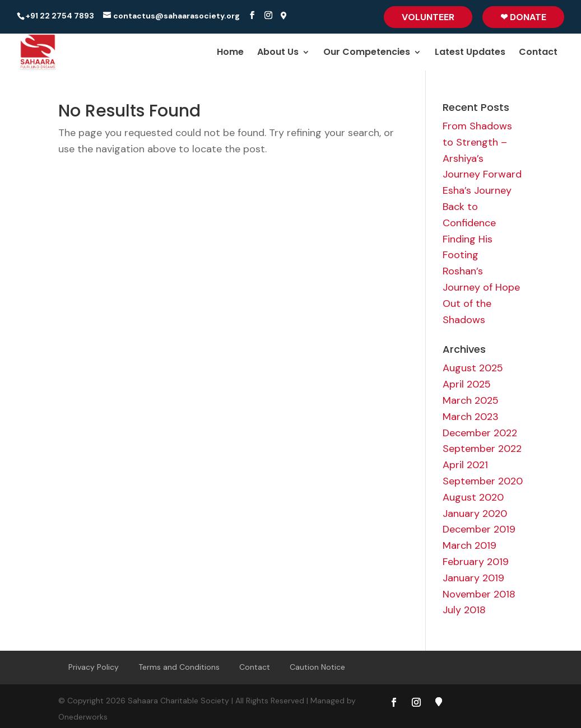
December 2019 (479, 529)
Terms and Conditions (179, 667)
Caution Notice (317, 667)
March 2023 (471, 417)
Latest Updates (470, 53)
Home (230, 53)
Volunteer (428, 17)
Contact (538, 53)
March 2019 (470, 545)
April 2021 (465, 465)
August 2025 (473, 368)
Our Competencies (367, 53)
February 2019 (476, 562)
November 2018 (479, 594)
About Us (278, 53)
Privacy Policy (94, 667)
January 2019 (473, 578)
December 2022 (480, 433)
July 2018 (464, 610)
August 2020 (473, 497)
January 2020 (475, 514)
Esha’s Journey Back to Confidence (477, 207)
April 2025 (467, 384)
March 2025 (471, 400)
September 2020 (483, 481)
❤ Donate (523, 17)
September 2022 (482, 449)
